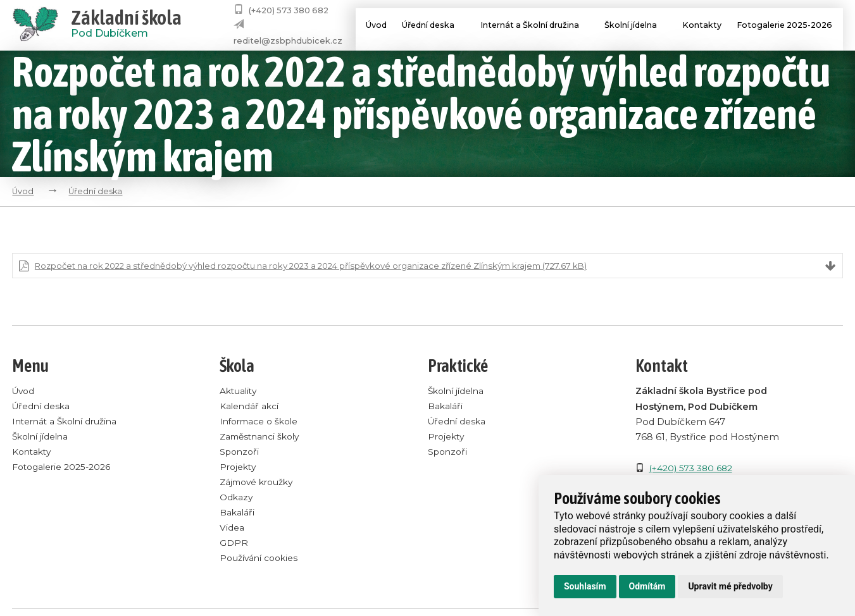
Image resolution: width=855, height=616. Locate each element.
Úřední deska (430, 27)
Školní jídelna (636, 27)
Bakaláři (238, 514)
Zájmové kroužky (259, 483)
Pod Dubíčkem (126, 25)
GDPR (234, 545)
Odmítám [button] (647, 586)
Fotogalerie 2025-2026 (785, 27)
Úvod (367, 27)
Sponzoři (241, 453)
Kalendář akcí (250, 407)
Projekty (239, 468)
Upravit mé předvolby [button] (730, 586)
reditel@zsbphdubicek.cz (288, 41)
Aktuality (239, 392)
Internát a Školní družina (534, 27)
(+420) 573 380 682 (289, 10)
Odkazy (237, 499)
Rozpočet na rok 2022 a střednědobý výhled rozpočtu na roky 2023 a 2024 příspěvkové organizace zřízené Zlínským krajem (334, 266)
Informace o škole (262, 422)
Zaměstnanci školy (263, 438)
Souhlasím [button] (585, 586)
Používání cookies (261, 560)
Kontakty (699, 27)
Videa (232, 529)
